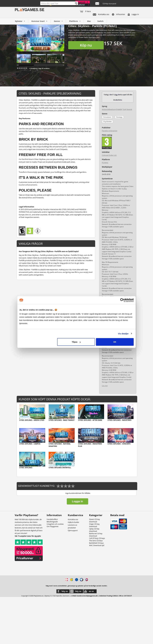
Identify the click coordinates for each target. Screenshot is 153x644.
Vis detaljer (123, 333)
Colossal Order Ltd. (109, 155)
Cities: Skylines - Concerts (119, 444)
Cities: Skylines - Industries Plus (90, 445)
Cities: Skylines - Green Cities (32, 420)
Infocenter (118, 14)
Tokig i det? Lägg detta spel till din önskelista (118, 97)
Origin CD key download (94, 525)
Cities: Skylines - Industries (119, 420)
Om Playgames (53, 526)
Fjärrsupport (73, 530)
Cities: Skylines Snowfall (60, 468)
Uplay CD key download (94, 530)
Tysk (124, 109)
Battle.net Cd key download (96, 535)
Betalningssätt (52, 522)
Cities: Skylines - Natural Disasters (60, 445)
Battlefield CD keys (96, 543)
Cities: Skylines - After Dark (90, 420)
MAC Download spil (97, 545)
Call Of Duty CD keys (97, 538)
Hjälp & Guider (73, 522)
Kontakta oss (101, 14)
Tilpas (76, 342)
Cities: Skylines (26, 468)
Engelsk (119, 109)
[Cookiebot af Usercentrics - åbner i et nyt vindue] (122, 300)
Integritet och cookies (55, 524)
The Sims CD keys (96, 541)
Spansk (129, 109)
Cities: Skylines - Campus (30, 444)
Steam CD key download (95, 520)
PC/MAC (105, 163)
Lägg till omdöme (44, 68)
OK (115, 342)
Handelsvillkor (52, 519)
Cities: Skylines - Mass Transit (62, 420)
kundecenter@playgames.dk (87, 596)
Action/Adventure (109, 109)
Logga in (133, 14)
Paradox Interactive (110, 131)
